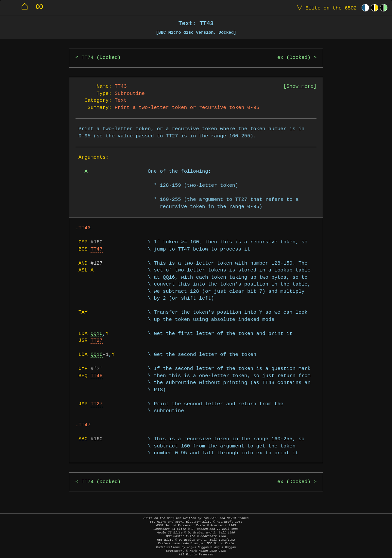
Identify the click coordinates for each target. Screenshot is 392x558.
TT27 (97, 341)
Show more (300, 87)
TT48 (97, 376)
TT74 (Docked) (101, 58)
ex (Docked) (294, 58)
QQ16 (97, 334)
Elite (325, 8)
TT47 (97, 249)
